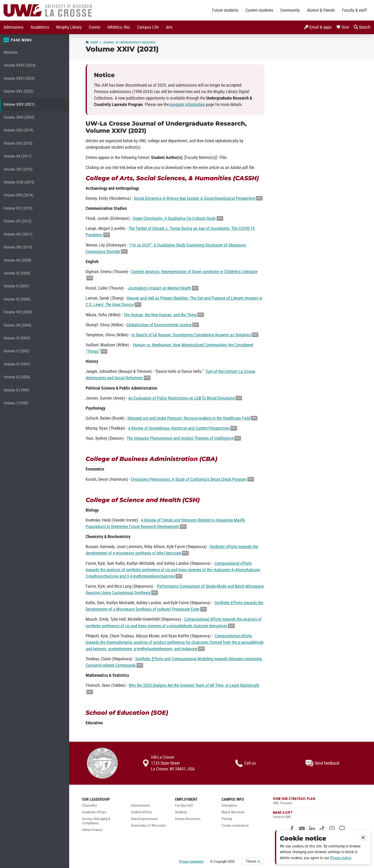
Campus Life (148, 27)
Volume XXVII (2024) (20, 65)
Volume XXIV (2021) (19, 104)
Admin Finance (92, 830)
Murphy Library (69, 27)
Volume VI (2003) (17, 338)
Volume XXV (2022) (19, 91)
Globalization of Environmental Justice (159, 325)
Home (92, 42)
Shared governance (144, 819)
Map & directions (233, 812)
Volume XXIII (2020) (19, 117)
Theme (253, 861)
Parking (227, 819)
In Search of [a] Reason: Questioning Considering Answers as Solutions (191, 335)
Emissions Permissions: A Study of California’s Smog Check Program (189, 479)
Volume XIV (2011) (18, 234)
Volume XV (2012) (18, 221)
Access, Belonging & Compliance (96, 821)
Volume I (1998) (16, 403)
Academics (40, 27)
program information (187, 105)
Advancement (140, 806)
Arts (169, 27)
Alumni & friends (321, 10)
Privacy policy (341, 858)
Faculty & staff (354, 10)
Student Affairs (141, 812)
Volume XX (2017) (18, 156)
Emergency (229, 806)
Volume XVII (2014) (18, 195)
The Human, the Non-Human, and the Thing (160, 315)
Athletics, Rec (119, 27)
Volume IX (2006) (17, 299)
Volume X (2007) (16, 286)
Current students (259, 10)
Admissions (13, 27)
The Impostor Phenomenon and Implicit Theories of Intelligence (180, 438)
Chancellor (90, 806)
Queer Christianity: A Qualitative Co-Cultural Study (174, 218)
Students (181, 812)
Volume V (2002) (16, 351)
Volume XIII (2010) (18, 247)
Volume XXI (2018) (18, 143)
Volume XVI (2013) (18, 208)
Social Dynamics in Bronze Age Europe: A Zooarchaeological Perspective (195, 198)
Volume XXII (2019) (18, 130)
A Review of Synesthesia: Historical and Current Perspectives (179, 428)
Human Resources (188, 819)
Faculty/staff (184, 806)
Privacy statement (191, 862)
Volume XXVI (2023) (19, 78)
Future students (225, 10)
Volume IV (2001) (17, 364)
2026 (231, 862)
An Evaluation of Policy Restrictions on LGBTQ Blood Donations (181, 398)
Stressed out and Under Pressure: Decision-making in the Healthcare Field (189, 418)
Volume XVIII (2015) (19, 182)
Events (95, 27)
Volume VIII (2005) (18, 312)
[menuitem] (13, 27)
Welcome (11, 52)
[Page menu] (35, 40)
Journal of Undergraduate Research (129, 42)
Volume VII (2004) (17, 325)
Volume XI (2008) (17, 273)
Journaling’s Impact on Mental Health (159, 288)
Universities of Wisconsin (148, 826)
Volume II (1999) (16, 390)
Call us (245, 763)
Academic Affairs (94, 812)
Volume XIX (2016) (18, 169)
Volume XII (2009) (17, 260)
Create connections (235, 826)
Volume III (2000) (17, 377)
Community (290, 10)
